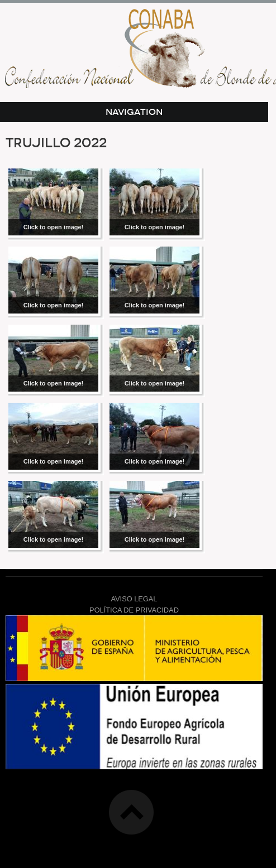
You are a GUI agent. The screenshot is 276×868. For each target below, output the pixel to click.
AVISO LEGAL (134, 599)
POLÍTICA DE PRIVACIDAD (134, 610)
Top (131, 812)
